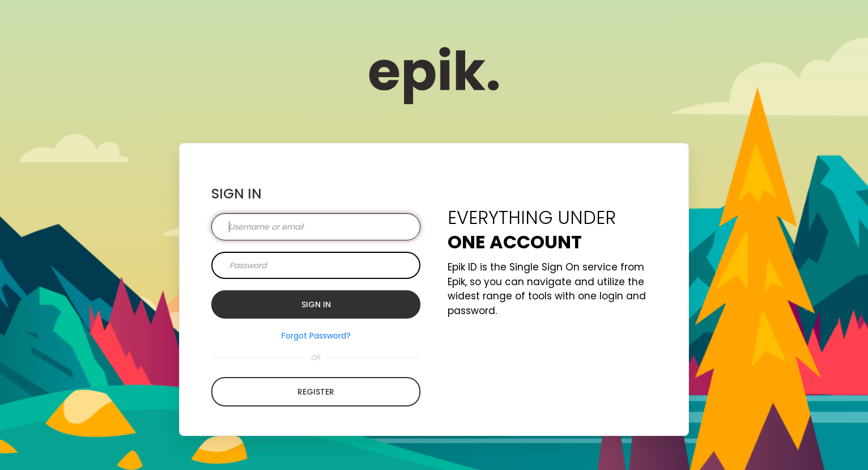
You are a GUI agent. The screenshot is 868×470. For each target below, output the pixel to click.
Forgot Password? (316, 336)
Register (316, 392)
